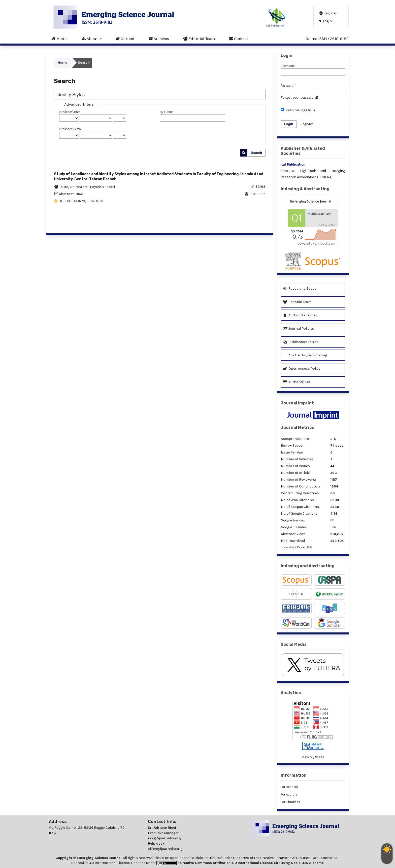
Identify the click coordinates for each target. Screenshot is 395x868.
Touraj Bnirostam (74, 187)
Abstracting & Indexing (305, 355)
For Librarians (290, 802)
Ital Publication (293, 164)
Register (328, 13)
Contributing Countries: (300, 493)
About (90, 39)
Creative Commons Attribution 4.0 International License (226, 863)
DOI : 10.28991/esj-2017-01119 (81, 201)
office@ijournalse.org (165, 849)
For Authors (289, 794)
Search (257, 153)
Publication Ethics (301, 342)
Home (60, 39)
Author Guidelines (300, 315)
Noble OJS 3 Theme (307, 863)
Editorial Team (199, 39)
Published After (69, 112)
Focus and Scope (300, 289)
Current (125, 39)
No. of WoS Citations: (298, 500)
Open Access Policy (302, 369)
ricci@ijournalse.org (164, 838)
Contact (239, 39)
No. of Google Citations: (300, 514)
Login (325, 21)
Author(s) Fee (297, 382)
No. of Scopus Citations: (300, 507)
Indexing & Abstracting (305, 189)
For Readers (289, 787)
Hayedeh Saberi (102, 187)
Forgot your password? (300, 98)
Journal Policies (299, 329)
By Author (166, 112)
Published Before (70, 129)
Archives (159, 39)
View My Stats (313, 757)
